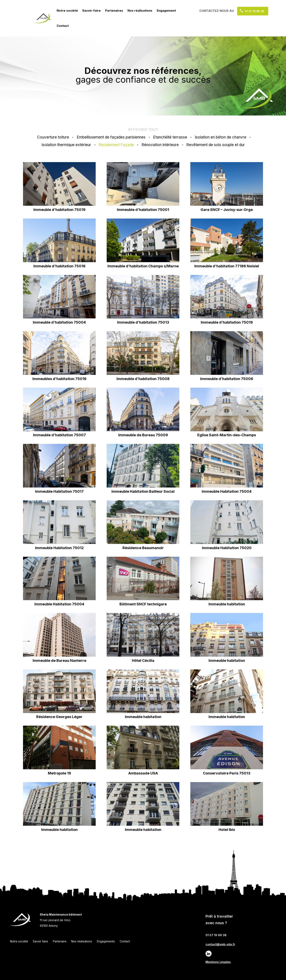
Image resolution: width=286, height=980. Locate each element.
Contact (63, 26)
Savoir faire (40, 941)
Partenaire (60, 941)
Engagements (106, 941)
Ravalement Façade (116, 145)
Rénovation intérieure (160, 145)
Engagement (166, 11)
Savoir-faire (91, 11)
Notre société (67, 11)
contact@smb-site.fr (220, 944)
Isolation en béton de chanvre (221, 137)
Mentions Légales (218, 962)
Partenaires (114, 11)
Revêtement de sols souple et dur (216, 145)
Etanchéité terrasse (170, 137)
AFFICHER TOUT (143, 130)
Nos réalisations (140, 11)
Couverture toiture (53, 137)
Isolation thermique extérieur (66, 145)
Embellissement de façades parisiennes (111, 137)
